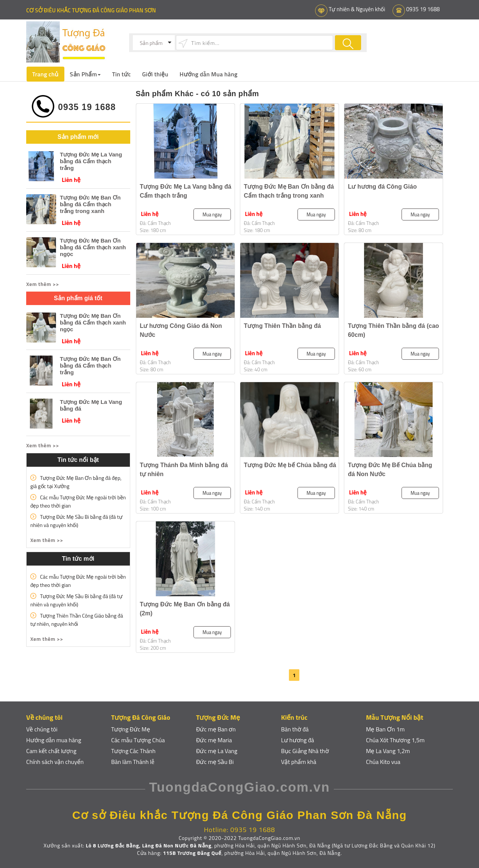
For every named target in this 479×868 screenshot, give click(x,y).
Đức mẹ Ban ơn (216, 729)
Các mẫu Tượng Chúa (138, 740)
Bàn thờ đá (295, 729)
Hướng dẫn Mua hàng (209, 74)
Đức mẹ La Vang (217, 751)
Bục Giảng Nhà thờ (305, 751)
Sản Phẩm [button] (86, 74)
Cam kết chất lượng (51, 751)
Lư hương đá (298, 740)
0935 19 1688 (423, 9)
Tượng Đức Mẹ (131, 729)
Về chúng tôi (42, 729)
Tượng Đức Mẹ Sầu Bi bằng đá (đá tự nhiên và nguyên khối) (76, 520)
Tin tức (122, 74)
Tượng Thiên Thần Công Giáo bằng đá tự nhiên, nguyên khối (77, 619)
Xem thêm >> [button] (43, 284)
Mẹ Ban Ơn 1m (385, 729)
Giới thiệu (155, 74)
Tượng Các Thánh (133, 751)
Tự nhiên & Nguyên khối (356, 9)
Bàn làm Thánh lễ (133, 762)
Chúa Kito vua (383, 762)
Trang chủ (45, 74)
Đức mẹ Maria (214, 740)
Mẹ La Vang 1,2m (388, 751)
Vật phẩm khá (299, 762)
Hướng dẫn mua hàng (54, 740)
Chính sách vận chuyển (55, 762)
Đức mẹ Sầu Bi (215, 762)
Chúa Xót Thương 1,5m (395, 740)
